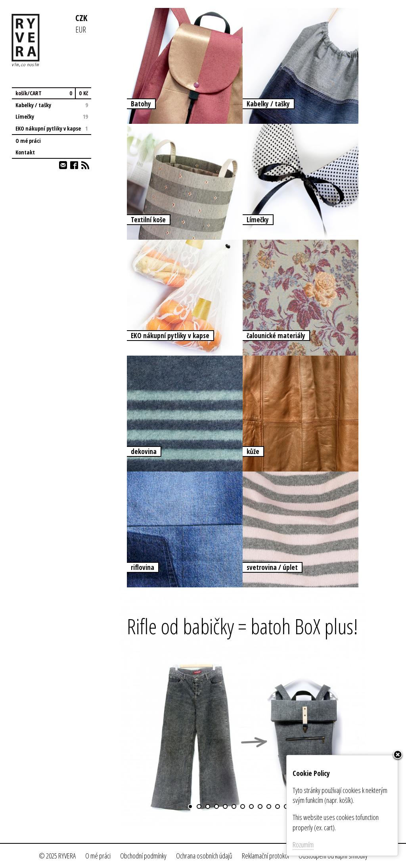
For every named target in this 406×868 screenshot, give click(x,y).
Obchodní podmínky (143, 856)
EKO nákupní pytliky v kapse (52, 128)
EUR (81, 29)
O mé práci (28, 141)
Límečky (52, 116)
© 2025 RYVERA (57, 856)
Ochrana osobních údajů (204, 856)
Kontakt (25, 152)
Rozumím (303, 845)
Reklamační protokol (265, 856)
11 (278, 806)
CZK (81, 18)
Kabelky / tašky (52, 105)
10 (269, 806)
